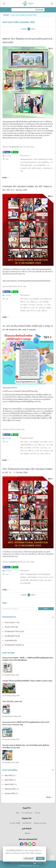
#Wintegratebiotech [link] (9, 122)
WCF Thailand (32, 577)
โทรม (49, 305)
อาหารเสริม (44, 442)
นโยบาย (38, 813)
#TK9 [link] (41, 122)
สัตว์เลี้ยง (46, 302)
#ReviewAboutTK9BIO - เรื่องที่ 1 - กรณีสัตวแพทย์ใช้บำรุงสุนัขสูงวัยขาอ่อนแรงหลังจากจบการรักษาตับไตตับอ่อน (28, 659)
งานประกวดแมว (43, 577)
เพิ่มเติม (49, 797)
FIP (32, 311)
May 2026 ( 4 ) (10, 775)
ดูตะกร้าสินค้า (52, 4)
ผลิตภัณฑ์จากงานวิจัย (45, 159)
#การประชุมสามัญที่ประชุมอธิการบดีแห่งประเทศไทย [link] (25, 126)
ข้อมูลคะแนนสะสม (40, 823)
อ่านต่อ (4, 177)
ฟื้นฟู (33, 302)
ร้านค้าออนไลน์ (14, 863)
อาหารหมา (32, 305)
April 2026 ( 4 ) (10, 780)
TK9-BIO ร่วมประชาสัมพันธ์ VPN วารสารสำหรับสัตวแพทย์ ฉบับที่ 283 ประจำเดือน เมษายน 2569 (26, 746)
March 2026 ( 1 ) (11, 784)
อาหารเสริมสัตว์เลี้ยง (39, 165)
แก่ (45, 305)
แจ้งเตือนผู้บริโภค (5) (12, 636)
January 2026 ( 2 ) (11, 793)
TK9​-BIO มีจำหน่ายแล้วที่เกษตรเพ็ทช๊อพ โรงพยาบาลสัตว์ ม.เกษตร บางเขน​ (27, 681)
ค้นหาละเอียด (39, 10)
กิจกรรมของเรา (25, 156)
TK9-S (36, 159)
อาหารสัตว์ (24, 305)
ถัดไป (33, 29)
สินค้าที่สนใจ (27, 823)
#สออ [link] (4, 131)
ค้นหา (46, 609)
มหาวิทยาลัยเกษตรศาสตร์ (28, 162)
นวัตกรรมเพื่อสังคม (43, 162)
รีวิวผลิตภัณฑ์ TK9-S (27, 438)
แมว (41, 302)
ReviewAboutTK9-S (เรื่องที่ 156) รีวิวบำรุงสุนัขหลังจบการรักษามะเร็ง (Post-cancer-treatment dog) (26, 723)
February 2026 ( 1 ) (12, 789)
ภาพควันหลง (7, 552)
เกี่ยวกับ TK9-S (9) (11, 627)
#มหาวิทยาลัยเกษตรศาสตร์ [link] (33, 138)
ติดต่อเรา (28, 833)
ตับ (37, 308)
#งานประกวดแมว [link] (17, 552)
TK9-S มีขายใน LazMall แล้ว (12, 702)
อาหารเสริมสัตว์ (34, 299)
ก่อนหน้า (24, 29)
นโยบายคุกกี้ (29, 858)
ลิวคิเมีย (23, 311)
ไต (35, 311)
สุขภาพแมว (48, 580)
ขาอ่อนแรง (42, 308)
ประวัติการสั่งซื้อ (15, 823)
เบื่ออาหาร (27, 308)
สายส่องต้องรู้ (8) (11, 640)
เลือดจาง (44, 311)
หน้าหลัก (6, 15)
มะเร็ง (33, 308)
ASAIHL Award (36, 168)
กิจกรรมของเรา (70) (12, 622)
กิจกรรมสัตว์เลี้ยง (26, 583)
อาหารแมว (40, 305)
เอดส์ (28, 311)
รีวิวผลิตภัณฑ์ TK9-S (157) (14, 631)
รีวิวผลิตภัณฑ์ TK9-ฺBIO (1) (14, 645)
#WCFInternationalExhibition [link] (33, 552)
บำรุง (28, 302)
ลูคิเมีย (49, 308)
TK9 (22, 299)
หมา (37, 302)
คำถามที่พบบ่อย (27, 813)
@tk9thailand (30, 844)
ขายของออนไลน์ (26, 863)
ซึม (21, 308)
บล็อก (18, 813)
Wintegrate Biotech (26, 159)
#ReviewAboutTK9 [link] (9, 388)
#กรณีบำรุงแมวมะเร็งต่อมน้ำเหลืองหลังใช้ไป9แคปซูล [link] (20, 391)
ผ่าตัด (39, 311)
